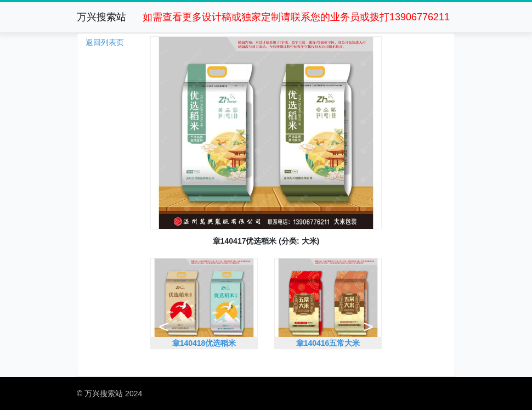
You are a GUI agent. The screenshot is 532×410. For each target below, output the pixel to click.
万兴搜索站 (101, 17)
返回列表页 (105, 42)
